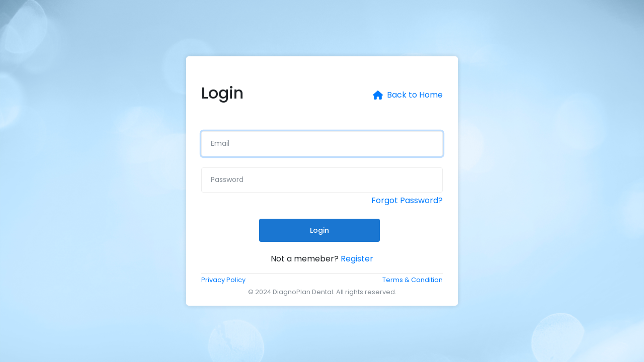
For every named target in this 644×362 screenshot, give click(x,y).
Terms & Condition (413, 280)
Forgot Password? (407, 200)
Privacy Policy (223, 280)
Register (357, 259)
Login (319, 230)
